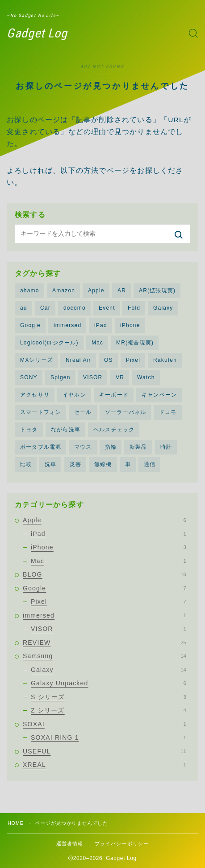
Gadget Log (37, 34)
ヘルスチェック (114, 430)
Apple (96, 291)
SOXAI (105, 724)
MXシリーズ (36, 360)
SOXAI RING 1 (109, 737)
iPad (101, 325)
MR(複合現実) (135, 343)
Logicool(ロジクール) (49, 343)
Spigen (61, 377)
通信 (150, 464)
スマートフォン (41, 412)
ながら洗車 (66, 430)
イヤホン (74, 395)
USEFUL (105, 751)
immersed (67, 325)
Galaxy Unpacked (109, 683)
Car (45, 308)
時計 (166, 447)
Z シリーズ (109, 710)
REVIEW (105, 643)
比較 (26, 464)
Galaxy (163, 308)
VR (120, 377)
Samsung (105, 656)
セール (83, 412)
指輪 (111, 447)
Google (30, 325)
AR (122, 291)
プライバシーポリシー (122, 843)
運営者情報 (70, 843)
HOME (15, 823)
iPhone (130, 325)
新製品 (138, 447)
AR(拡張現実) (157, 291)
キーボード (114, 395)
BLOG (105, 574)
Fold (134, 308)
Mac (97, 343)
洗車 (50, 464)
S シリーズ (109, 697)
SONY (29, 377)
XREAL (105, 765)
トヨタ (29, 430)
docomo (75, 308)
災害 (75, 464)
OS (109, 360)
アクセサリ (35, 395)
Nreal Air (78, 360)
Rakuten (165, 360)
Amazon (64, 291)
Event (107, 308)
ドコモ (168, 412)
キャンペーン (159, 395)
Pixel (133, 360)
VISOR (93, 377)
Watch (146, 377)
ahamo (30, 291)
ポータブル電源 (41, 447)
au (24, 308)
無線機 (103, 464)
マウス (83, 447)
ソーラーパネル (126, 412)
